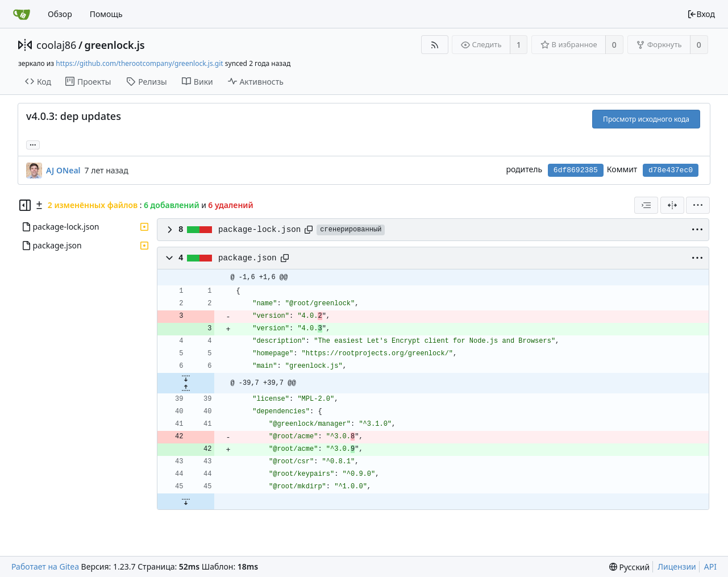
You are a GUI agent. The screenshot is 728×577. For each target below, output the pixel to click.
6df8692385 (576, 170)
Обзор (60, 14)
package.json (247, 258)
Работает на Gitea (45, 566)
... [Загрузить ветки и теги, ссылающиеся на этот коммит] (33, 144)
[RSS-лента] (434, 45)
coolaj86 (56, 45)
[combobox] (646, 205)
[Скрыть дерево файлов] (25, 205)
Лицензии (677, 566)
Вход (701, 14)
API (710, 566)
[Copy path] (309, 230)
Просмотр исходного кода (646, 119)
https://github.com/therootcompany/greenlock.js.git (139, 63)
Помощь (106, 14)
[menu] (698, 205)
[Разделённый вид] (672, 205)
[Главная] (22, 14)
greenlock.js (115, 45)
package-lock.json (259, 230)
